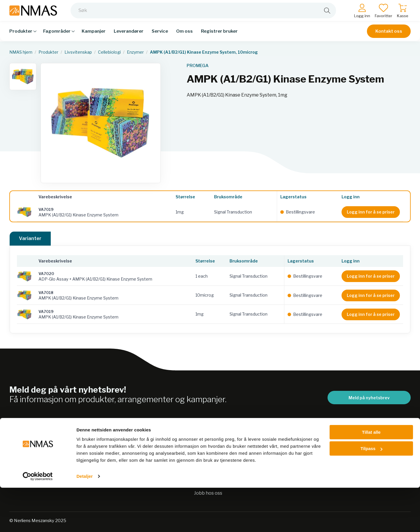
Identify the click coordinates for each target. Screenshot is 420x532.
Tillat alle (371, 476)
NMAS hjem (21, 52)
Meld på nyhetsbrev (369, 398)
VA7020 (46, 274)
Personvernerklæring (218, 459)
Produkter (48, 52)
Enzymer (135, 52)
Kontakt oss (389, 36)
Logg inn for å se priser (371, 212)
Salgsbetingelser (305, 448)
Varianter (30, 238)
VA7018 (46, 293)
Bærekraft (206, 448)
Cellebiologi (109, 52)
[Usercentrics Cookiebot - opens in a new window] (38, 521)
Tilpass (371, 493)
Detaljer (85, 520)
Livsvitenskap (78, 52)
